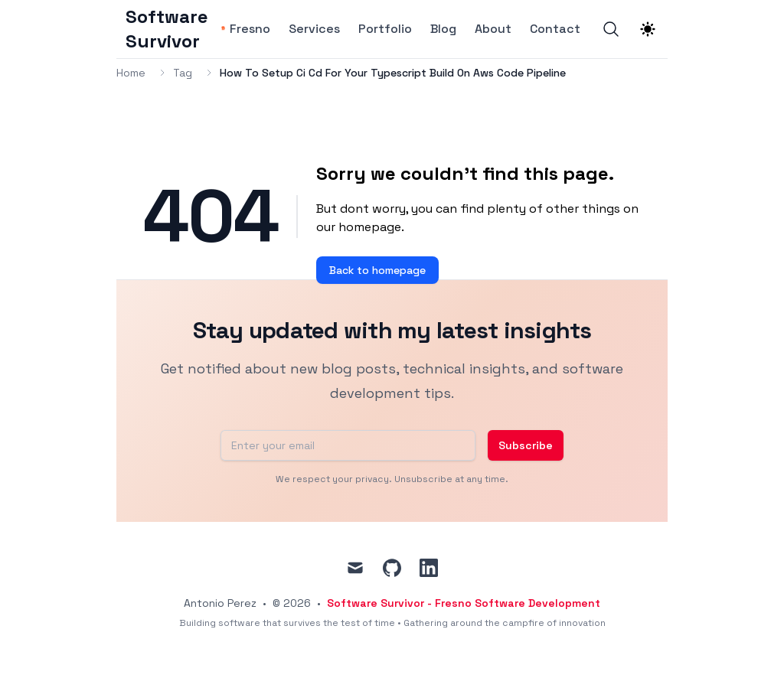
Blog (443, 29)
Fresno (250, 29)
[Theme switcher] (648, 29)
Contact (555, 29)
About (493, 29)
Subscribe (526, 445)
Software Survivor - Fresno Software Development (464, 603)
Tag (183, 73)
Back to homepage (377, 270)
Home (131, 73)
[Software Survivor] (171, 29)
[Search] (611, 29)
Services (314, 29)
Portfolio (385, 29)
